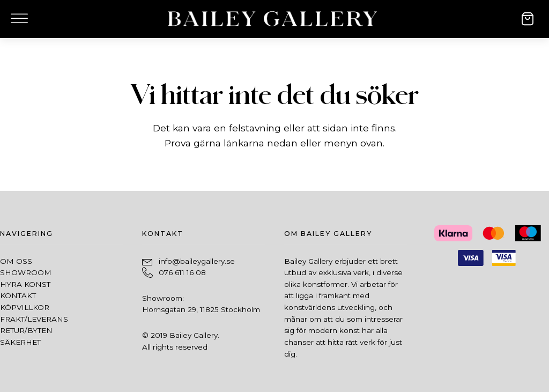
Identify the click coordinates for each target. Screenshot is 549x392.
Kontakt (18, 295)
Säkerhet (20, 342)
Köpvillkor (25, 307)
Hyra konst (25, 284)
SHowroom (26, 272)
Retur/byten (26, 330)
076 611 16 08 (182, 272)
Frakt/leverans (34, 319)
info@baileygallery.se (197, 261)
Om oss (16, 261)
